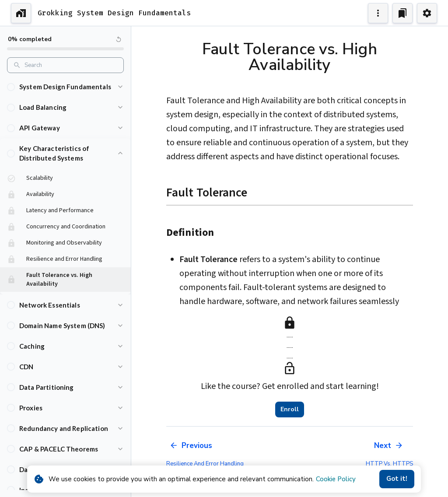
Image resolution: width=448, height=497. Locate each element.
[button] (65, 87)
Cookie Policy (336, 479)
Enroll (290, 409)
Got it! (397, 479)
